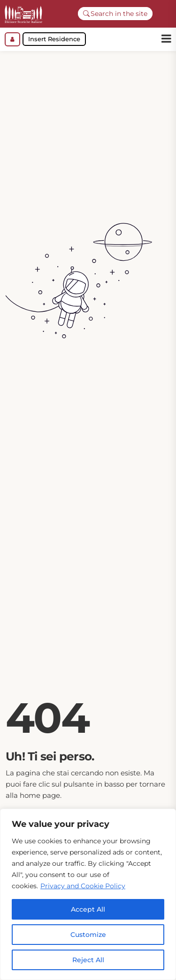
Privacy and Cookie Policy (83, 886)
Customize (88, 935)
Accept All (88, 909)
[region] (88, 894)
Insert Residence (54, 39)
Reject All (88, 960)
